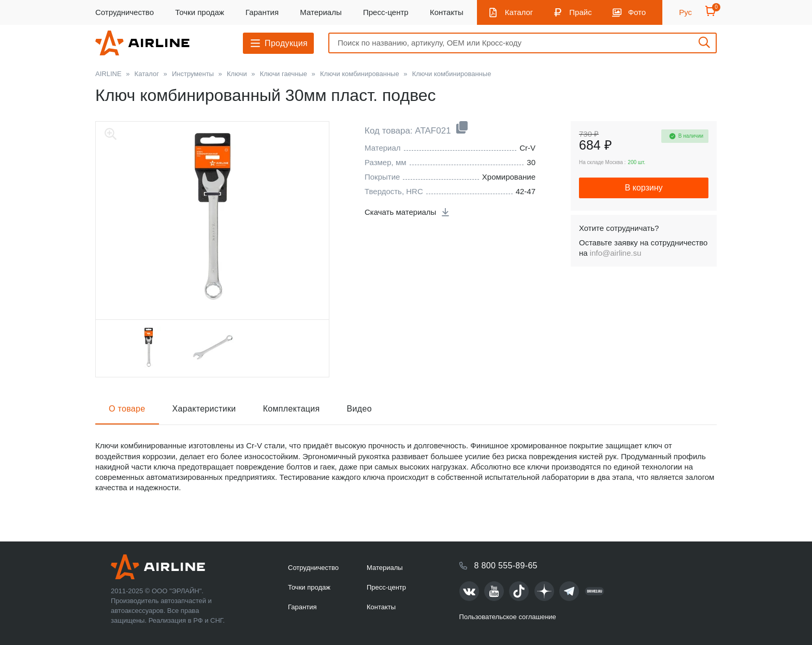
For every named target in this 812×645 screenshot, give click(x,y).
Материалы (321, 12)
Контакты (447, 12)
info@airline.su (615, 253)
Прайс (580, 12)
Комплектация (292, 409)
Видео (359, 409)
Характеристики (204, 409)
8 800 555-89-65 (506, 566)
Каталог (519, 12)
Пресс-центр (386, 12)
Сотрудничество (125, 12)
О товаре (127, 409)
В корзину (643, 188)
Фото (637, 12)
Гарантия (262, 12)
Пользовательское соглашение (508, 617)
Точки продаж (200, 12)
